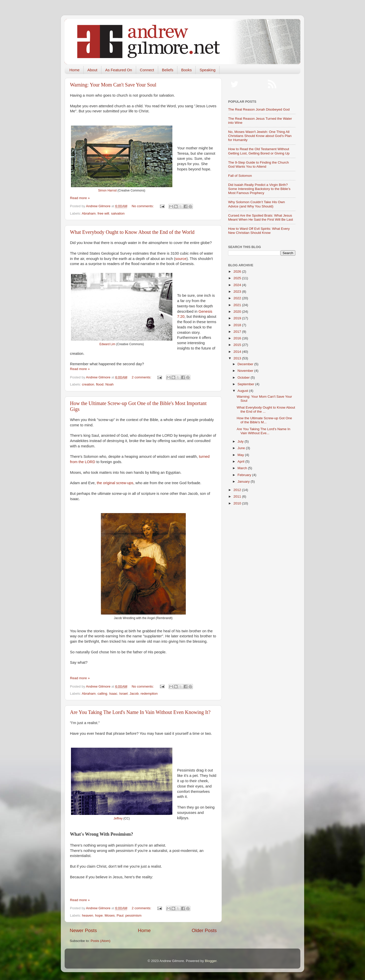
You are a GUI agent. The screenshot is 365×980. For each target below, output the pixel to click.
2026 (238, 272)
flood (100, 384)
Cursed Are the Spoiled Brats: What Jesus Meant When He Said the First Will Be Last (261, 217)
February (245, 475)
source (181, 259)
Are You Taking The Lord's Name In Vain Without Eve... (263, 431)
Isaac (113, 694)
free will (103, 213)
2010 (238, 503)
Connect (147, 70)
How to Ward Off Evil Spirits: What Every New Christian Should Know (259, 231)
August (243, 391)
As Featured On (119, 70)
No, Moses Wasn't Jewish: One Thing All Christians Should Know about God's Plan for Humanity (260, 136)
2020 (238, 312)
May (241, 455)
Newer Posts (83, 930)
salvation (118, 213)
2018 (238, 325)
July (241, 441)
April (241, 461)
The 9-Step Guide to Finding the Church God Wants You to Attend (258, 164)
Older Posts (204, 930)
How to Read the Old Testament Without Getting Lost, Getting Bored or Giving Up (259, 151)
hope (99, 915)
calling (102, 694)
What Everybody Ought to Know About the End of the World (132, 232)
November (246, 371)
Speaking (207, 70)
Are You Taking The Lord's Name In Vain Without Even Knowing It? (140, 712)
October (244, 378)
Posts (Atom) (101, 941)
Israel (123, 694)
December (246, 364)
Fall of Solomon (240, 176)
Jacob (134, 694)
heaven (87, 915)
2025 (238, 278)
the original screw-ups (115, 483)
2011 (238, 496)
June (242, 448)
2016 (238, 338)
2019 (238, 318)
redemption (149, 694)
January (244, 482)
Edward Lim (107, 344)
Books (187, 70)
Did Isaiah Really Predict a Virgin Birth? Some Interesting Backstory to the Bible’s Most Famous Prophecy (259, 189)
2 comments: (142, 377)
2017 (238, 332)
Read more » (80, 198)
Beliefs (168, 70)
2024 (238, 285)
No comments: (143, 206)
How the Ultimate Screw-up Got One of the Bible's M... (264, 420)
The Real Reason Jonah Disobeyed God (259, 109)
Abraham (89, 213)
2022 (238, 298)
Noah (109, 384)
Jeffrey (118, 818)
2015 (238, 345)
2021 (238, 305)
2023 (238, 292)
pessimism (134, 915)
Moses (110, 915)
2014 (238, 352)
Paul (120, 915)
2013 (238, 358)
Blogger (211, 961)
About (92, 70)
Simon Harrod (107, 190)
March (243, 468)
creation (88, 384)
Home (75, 70)
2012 (238, 490)
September (246, 384)
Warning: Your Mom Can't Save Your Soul (113, 85)
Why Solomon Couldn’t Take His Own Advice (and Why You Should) (257, 204)
